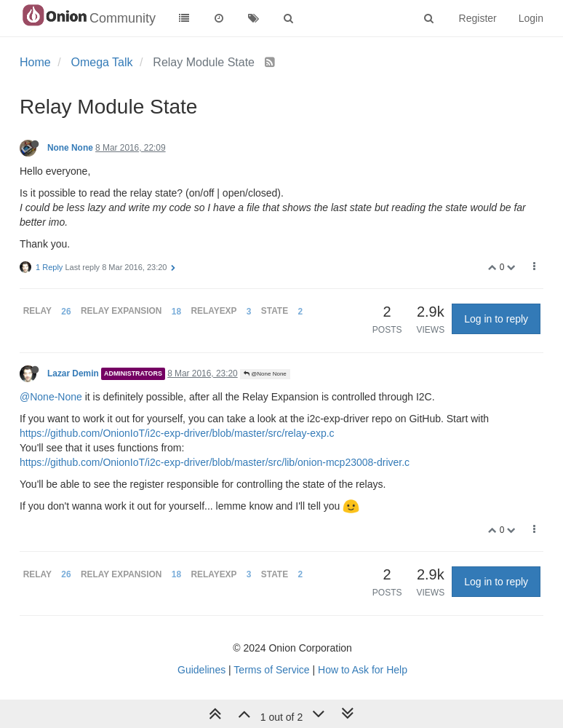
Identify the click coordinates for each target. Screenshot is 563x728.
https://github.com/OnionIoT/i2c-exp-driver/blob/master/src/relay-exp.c (177, 433)
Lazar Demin (73, 373)
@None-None (51, 397)
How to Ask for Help (363, 670)
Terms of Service (271, 670)
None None (70, 148)
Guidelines (201, 670)
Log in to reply (496, 319)
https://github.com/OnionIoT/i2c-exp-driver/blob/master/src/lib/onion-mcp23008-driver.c (215, 462)
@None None (265, 374)
